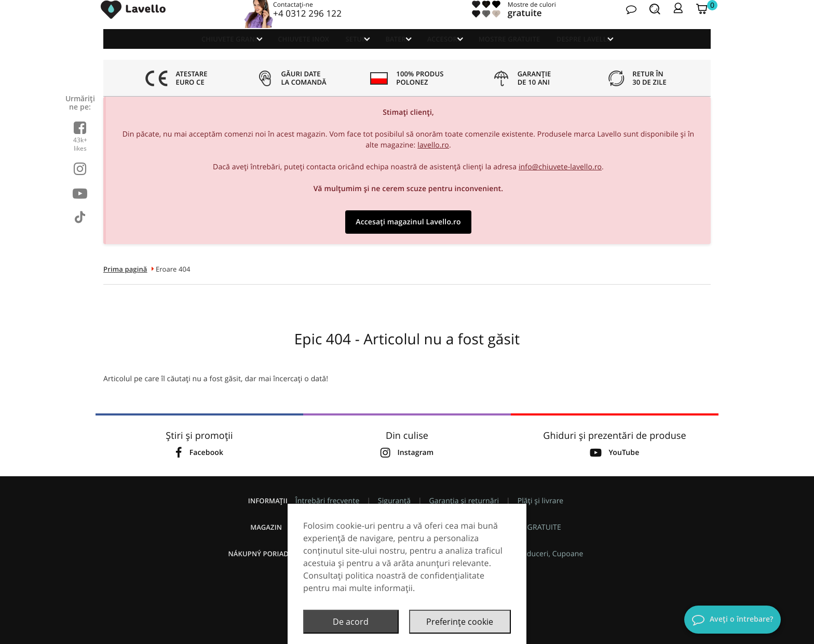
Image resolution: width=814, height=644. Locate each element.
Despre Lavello (623, 49)
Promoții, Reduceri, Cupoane (534, 554)
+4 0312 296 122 (308, 23)
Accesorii (457, 49)
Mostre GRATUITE (539, 49)
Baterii (395, 49)
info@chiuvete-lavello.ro (560, 167)
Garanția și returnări (464, 501)
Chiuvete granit (185, 49)
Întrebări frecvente (328, 501)
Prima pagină (125, 269)
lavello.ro (433, 145)
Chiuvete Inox (274, 49)
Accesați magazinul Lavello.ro (408, 222)
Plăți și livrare (541, 501)
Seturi (336, 49)
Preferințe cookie (460, 622)
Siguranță (394, 501)
